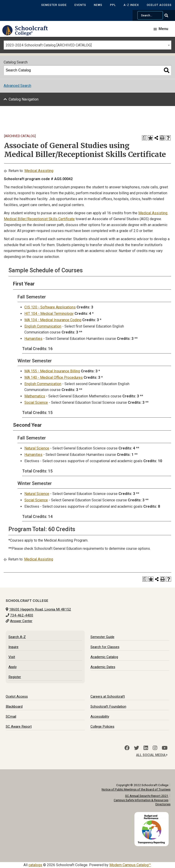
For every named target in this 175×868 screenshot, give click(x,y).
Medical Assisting (39, 171)
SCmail (11, 717)
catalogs (35, 865)
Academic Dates (103, 667)
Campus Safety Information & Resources (141, 800)
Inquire (13, 647)
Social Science (36, 402)
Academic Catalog (104, 657)
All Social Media (152, 755)
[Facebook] (127, 748)
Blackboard (14, 707)
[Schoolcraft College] (27, 34)
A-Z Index (131, 5)
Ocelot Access (159, 5)
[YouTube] (165, 748)
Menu (163, 29)
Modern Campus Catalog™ (130, 865)
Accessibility (100, 717)
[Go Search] (169, 15)
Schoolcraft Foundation (108, 707)
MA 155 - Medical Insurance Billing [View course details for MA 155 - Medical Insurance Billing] (52, 371)
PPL (113, 5)
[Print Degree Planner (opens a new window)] (144, 138)
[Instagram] (155, 748)
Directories (163, 804)
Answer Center (21, 621)
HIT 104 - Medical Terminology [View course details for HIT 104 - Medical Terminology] (49, 314)
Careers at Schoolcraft (108, 696)
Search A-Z (17, 637)
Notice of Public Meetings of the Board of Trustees (136, 789)
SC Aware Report (19, 727)
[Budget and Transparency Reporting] (152, 815)
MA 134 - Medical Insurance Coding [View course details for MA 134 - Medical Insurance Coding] (53, 320)
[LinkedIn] (146, 748)
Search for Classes (105, 647)
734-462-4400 (22, 615)
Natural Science (37, 448)
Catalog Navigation (24, 99)
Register (15, 677)
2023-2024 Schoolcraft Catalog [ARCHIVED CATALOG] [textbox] (49, 45)
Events (80, 5)
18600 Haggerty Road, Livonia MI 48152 (40, 609)
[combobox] (87, 45)
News (98, 5)
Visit (12, 657)
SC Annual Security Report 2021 (147, 796)
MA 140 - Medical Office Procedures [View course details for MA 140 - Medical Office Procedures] (54, 377)
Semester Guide (54, 5)
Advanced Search (17, 86)
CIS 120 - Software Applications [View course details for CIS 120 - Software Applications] (50, 307)
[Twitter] (136, 748)
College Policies (102, 727)
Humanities (33, 339)
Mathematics (35, 396)
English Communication (43, 326)
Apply (13, 667)
